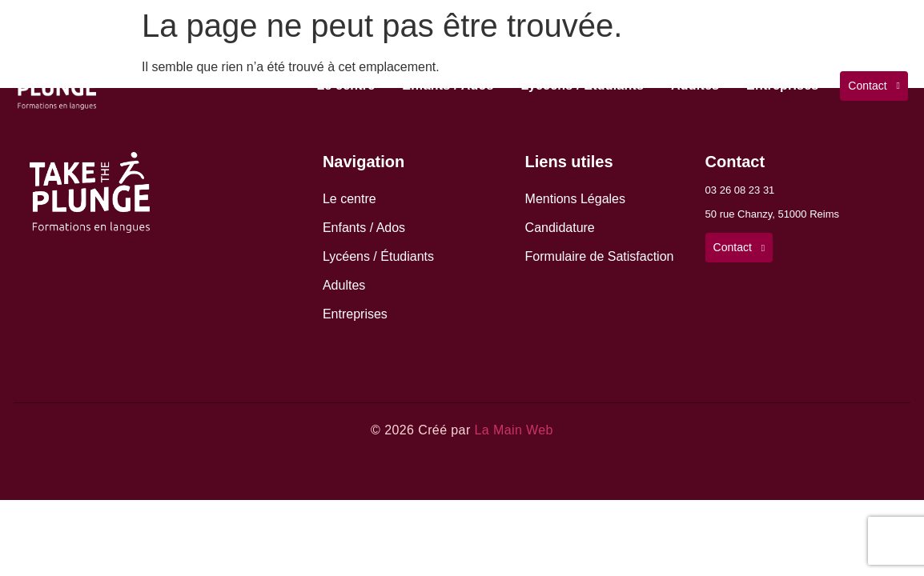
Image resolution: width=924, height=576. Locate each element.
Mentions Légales (575, 199)
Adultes (695, 85)
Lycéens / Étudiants (583, 85)
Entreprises (782, 85)
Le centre (345, 85)
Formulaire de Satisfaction (600, 256)
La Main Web (513, 430)
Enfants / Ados (448, 85)
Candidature (560, 228)
